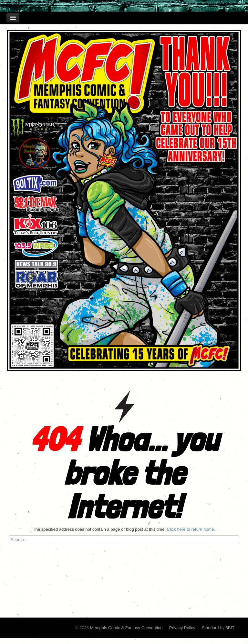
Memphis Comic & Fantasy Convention (126, 628)
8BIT (230, 628)
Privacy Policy (182, 628)
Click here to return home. (191, 529)
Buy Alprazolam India (20, 3)
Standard (210, 628)
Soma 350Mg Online (153, 3)
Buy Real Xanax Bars (61, 3)
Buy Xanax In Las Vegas (196, 3)
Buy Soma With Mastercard (107, 3)
